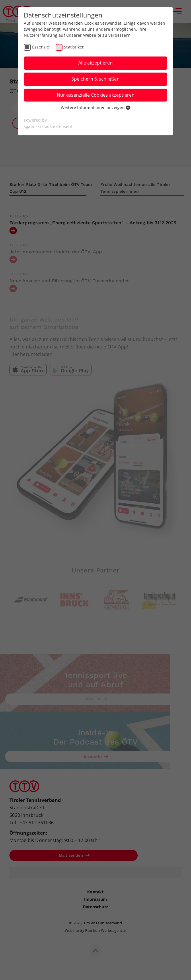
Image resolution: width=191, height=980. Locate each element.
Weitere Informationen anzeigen (95, 107)
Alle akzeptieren (95, 63)
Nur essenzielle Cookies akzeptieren (96, 95)
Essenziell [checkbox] (42, 47)
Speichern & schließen (95, 79)
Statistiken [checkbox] (74, 47)
